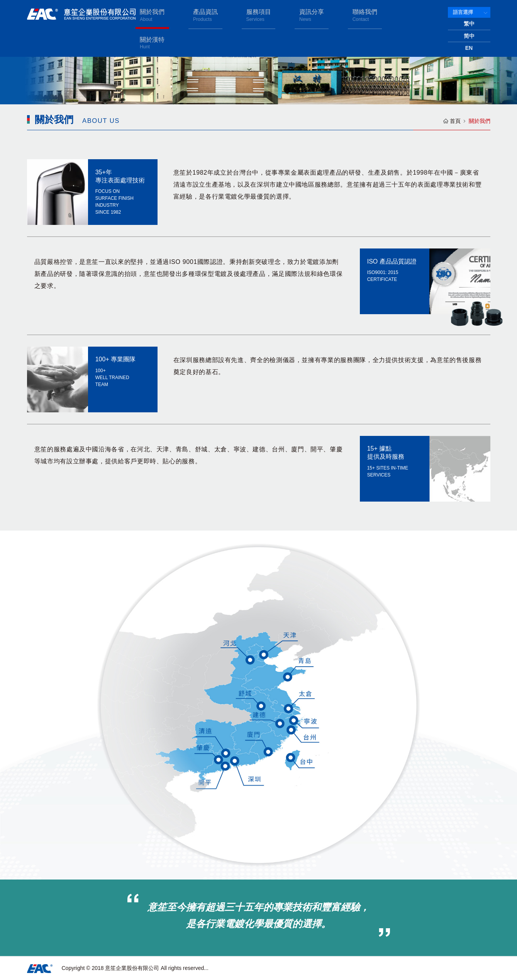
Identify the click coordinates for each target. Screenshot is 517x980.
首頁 (455, 121)
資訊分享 (321, 15)
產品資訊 (229, 15)
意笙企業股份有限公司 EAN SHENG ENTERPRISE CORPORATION (81, 14)
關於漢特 (414, 15)
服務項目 (275, 15)
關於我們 (182, 15)
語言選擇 (463, 12)
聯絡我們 (367, 15)
